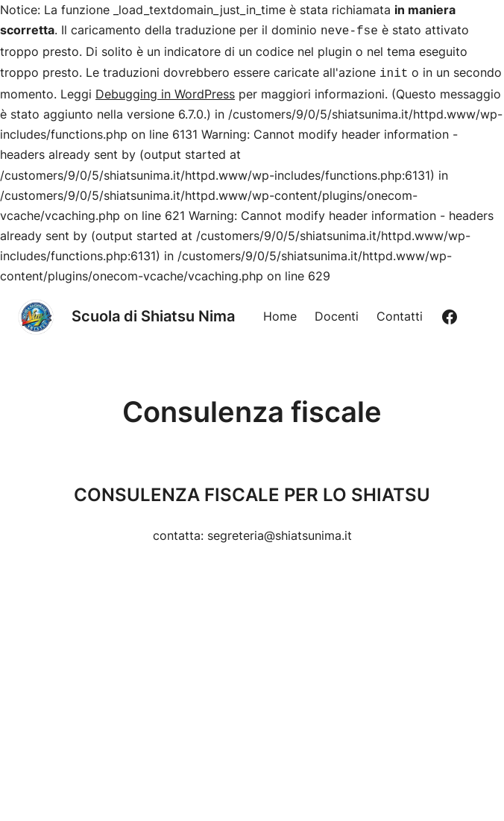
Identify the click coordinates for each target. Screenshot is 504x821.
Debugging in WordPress (165, 91)
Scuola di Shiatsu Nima (153, 313)
